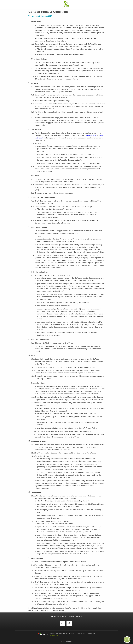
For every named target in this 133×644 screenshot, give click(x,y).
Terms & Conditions (68, 617)
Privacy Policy (56, 617)
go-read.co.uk (92, 136)
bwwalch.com (54, 636)
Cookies (79, 617)
